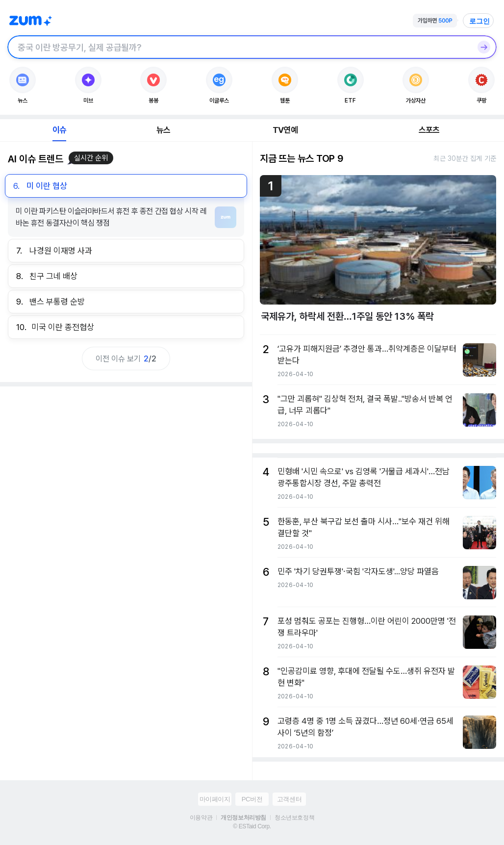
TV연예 (285, 130)
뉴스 (163, 130)
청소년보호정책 (294, 818)
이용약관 (201, 818)
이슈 (59, 130)
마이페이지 (215, 799)
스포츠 (429, 130)
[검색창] (239, 47)
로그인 (479, 21)
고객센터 (289, 799)
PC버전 (252, 799)
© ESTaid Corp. (252, 826)
